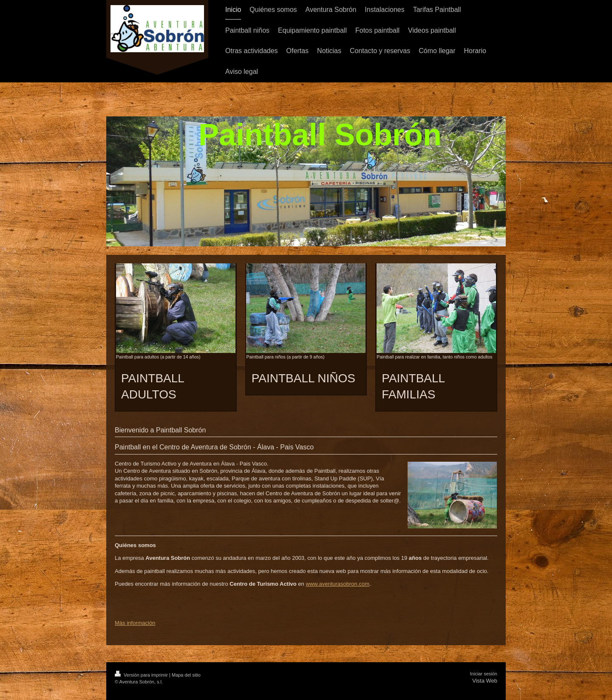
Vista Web (485, 681)
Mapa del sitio (186, 675)
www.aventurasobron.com (337, 584)
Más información (135, 623)
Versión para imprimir (142, 675)
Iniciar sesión (484, 674)
